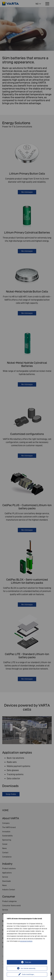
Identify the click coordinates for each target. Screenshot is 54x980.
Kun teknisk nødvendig (28, 968)
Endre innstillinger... (28, 974)
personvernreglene (26, 941)
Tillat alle (28, 962)
